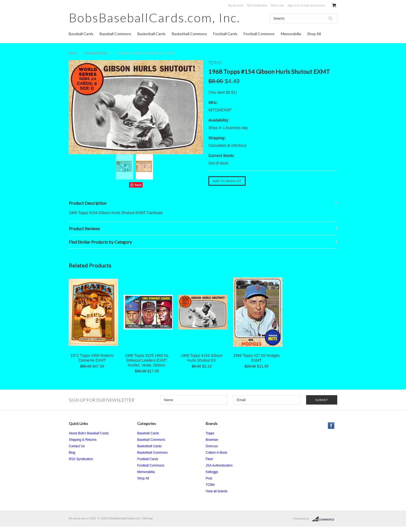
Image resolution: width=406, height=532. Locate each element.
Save (138, 185)
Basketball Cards (152, 34)
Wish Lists (277, 5)
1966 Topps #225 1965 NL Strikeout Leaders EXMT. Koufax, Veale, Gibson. (147, 360)
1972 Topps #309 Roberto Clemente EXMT (92, 358)
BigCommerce (325, 519)
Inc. (154, 18)
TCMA (210, 485)
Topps (210, 433)
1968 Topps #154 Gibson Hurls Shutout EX (202, 358)
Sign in (292, 5)
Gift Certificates (257, 5)
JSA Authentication (219, 465)
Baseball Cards (81, 34)
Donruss (212, 446)
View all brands (217, 491)
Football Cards (225, 34)
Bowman (212, 440)
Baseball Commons (115, 34)
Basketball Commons (189, 34)
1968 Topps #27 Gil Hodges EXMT (257, 358)
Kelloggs (212, 472)
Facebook (331, 426)
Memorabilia (291, 34)
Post (209, 478)
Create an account (313, 5)
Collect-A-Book (216, 453)
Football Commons (259, 34)
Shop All (314, 34)
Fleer (209, 459)
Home (73, 53)
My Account (236, 5)
